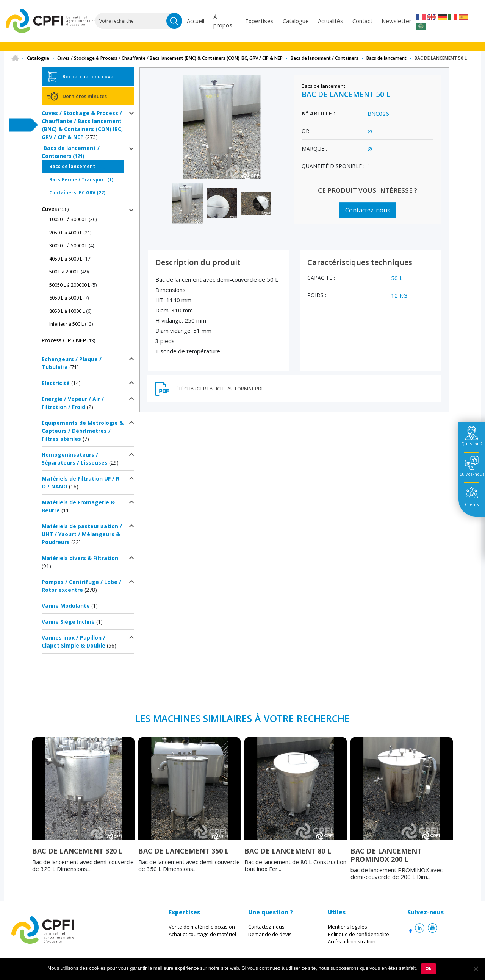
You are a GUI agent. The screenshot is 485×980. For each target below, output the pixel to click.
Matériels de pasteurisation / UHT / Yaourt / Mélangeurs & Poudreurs (82, 534)
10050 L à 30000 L (68, 219)
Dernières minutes (85, 96)
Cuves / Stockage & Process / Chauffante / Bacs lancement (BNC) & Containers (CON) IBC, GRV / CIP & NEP (170, 58)
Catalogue (296, 21)
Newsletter (397, 21)
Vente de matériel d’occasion (202, 927)
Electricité (56, 383)
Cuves (49, 209)
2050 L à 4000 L (66, 233)
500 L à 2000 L (64, 272)
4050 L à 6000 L (66, 259)
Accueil (196, 21)
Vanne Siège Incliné (68, 622)
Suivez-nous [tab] (472, 474)
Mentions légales (347, 927)
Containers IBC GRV (72, 193)
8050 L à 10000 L (67, 311)
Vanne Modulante (66, 606)
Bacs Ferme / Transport (78, 180)
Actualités (331, 21)
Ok (429, 969)
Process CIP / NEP (64, 340)
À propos (224, 21)
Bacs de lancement (386, 58)
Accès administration (352, 941)
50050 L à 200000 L (70, 285)
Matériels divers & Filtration (80, 558)
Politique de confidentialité (358, 934)
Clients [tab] (472, 504)
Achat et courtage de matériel (202, 934)
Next (458, 816)
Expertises (259, 21)
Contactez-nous (368, 210)
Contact (362, 21)
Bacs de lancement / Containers (325, 58)
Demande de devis (270, 934)
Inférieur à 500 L (66, 324)
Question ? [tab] (472, 444)
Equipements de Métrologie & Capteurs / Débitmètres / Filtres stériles (83, 431)
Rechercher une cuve (88, 76)
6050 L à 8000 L (66, 298)
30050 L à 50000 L (68, 246)
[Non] (476, 969)
